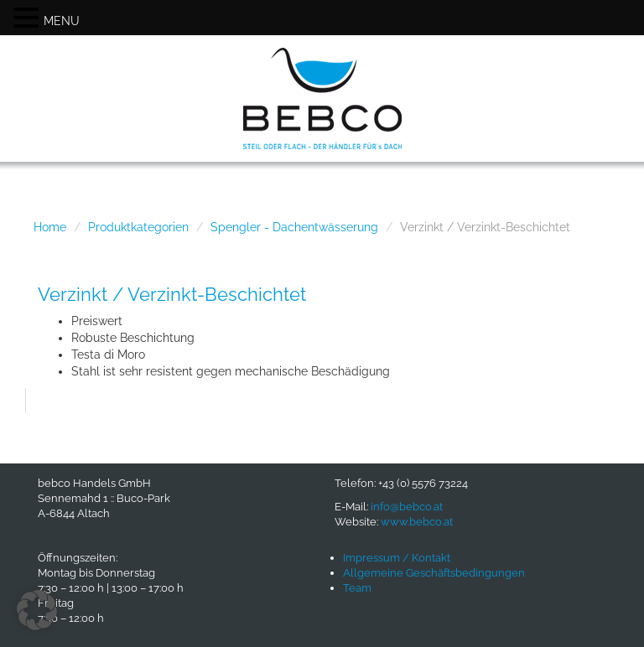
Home (50, 227)
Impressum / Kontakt (397, 558)
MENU (62, 21)
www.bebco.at (417, 522)
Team (357, 588)
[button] (37, 610)
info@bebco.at (407, 507)
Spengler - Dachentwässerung (294, 227)
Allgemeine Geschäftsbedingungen (434, 573)
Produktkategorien (138, 227)
